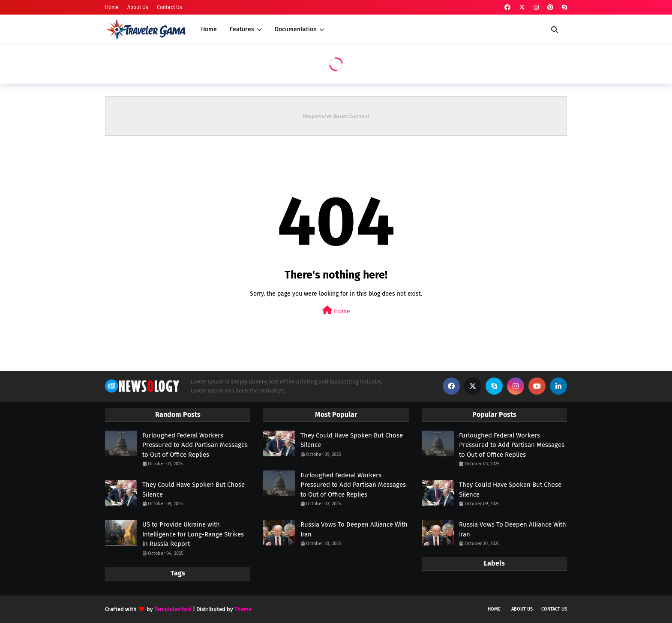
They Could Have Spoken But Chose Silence (193, 490)
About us (522, 609)
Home (112, 7)
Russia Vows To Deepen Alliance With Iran (354, 529)
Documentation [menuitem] (296, 29)
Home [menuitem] (209, 29)
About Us (138, 7)
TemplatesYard (173, 609)
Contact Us (169, 7)
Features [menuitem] (242, 29)
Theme (243, 609)
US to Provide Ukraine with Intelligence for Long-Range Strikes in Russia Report (193, 534)
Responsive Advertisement (336, 116)
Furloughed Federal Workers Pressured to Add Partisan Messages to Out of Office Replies (195, 445)
